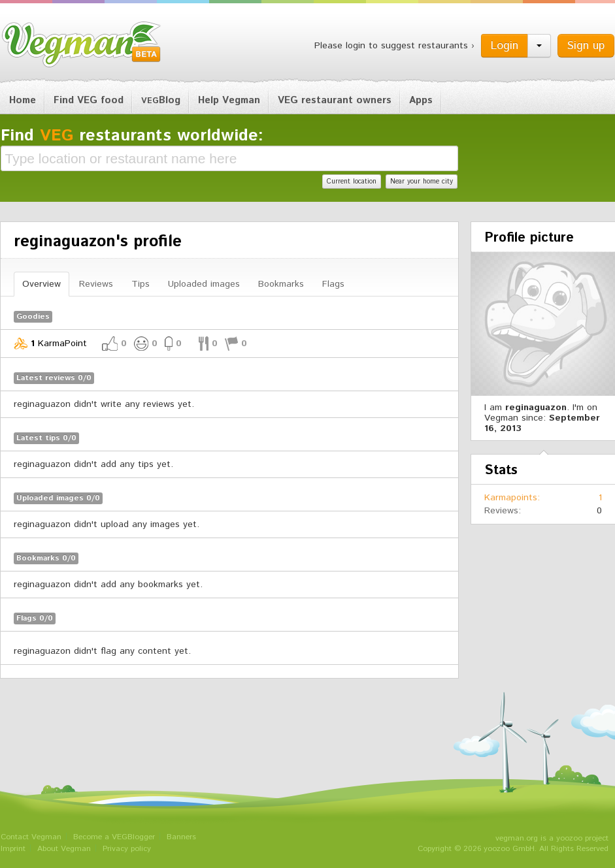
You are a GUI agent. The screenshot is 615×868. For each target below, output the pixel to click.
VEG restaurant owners (335, 100)
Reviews (96, 284)
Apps (421, 100)
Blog (161, 100)
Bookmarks (281, 284)
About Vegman (64, 849)
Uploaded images (204, 284)
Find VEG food (89, 100)
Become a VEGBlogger (114, 837)
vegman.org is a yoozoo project (552, 838)
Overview (42, 284)
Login (505, 46)
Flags (333, 284)
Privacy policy (127, 849)
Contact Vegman (31, 837)
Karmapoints (511, 498)
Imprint (13, 849)
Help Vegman (229, 100)
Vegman (82, 44)
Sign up (586, 46)
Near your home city (422, 182)
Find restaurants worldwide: (132, 136)
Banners (181, 837)
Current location (352, 182)
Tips (141, 284)
